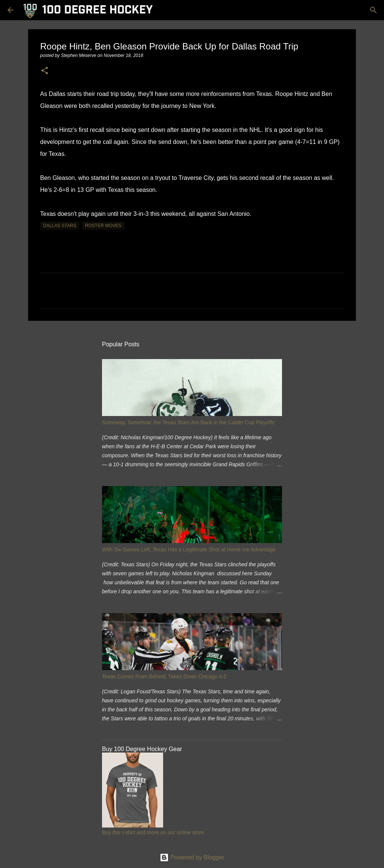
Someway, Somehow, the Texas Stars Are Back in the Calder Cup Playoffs (188, 422)
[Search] (373, 10)
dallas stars (60, 226)
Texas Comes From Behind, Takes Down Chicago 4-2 (164, 676)
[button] (45, 71)
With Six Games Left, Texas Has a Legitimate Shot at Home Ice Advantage (189, 549)
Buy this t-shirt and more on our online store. (154, 832)
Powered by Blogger (192, 857)
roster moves (103, 226)
